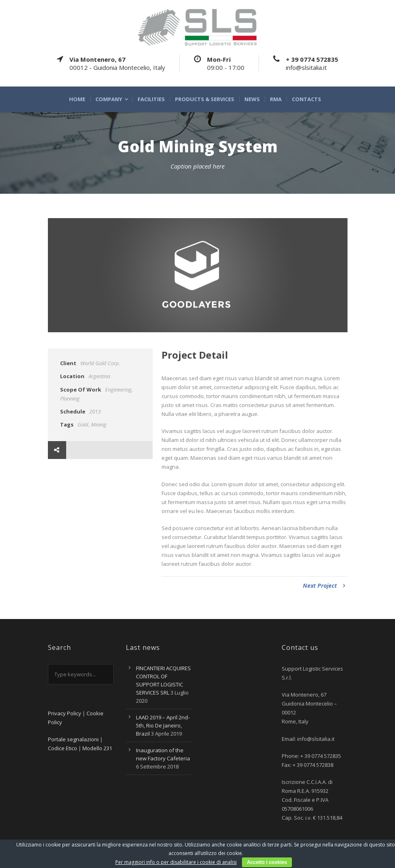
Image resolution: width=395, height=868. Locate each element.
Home (77, 99)
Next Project (324, 586)
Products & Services (205, 99)
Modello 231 (97, 748)
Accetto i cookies (267, 862)
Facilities (151, 99)
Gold (83, 424)
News (252, 99)
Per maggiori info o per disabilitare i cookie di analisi (176, 862)
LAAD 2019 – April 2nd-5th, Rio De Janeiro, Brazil (163, 725)
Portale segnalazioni (73, 739)
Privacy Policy (65, 713)
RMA (276, 99)
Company (109, 99)
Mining (99, 424)
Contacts (307, 99)
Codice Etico (63, 748)
